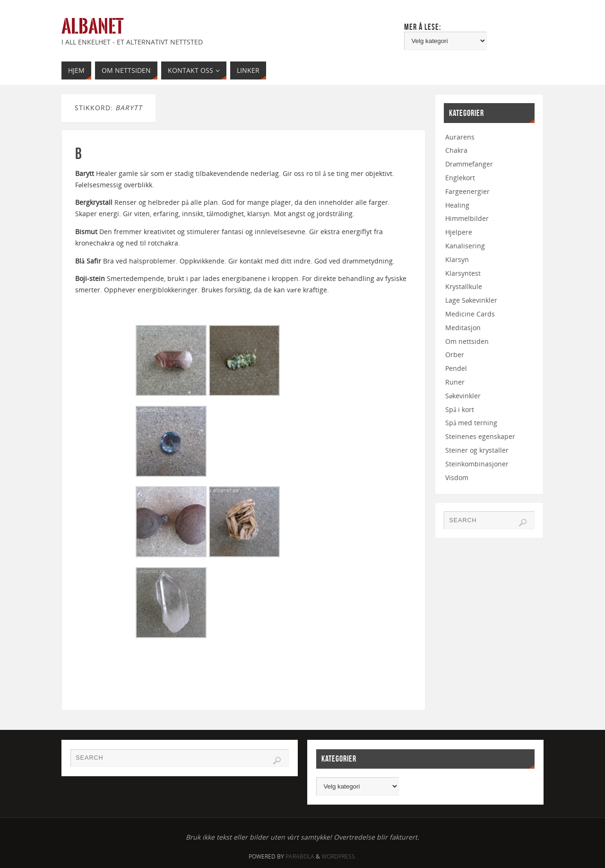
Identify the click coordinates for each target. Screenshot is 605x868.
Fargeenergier (467, 191)
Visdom (457, 478)
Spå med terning (471, 423)
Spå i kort (460, 409)
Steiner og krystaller (477, 450)
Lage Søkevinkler (471, 300)
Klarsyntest (463, 273)
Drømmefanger (469, 164)
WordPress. (339, 856)
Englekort (460, 178)
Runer (455, 382)
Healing (457, 205)
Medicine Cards (470, 314)
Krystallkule (464, 286)
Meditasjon (463, 328)
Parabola (300, 856)
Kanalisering (465, 246)
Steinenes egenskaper (480, 436)
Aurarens (460, 137)
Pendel (456, 368)
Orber (455, 355)
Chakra (456, 150)
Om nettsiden (467, 341)
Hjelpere (459, 232)
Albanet (92, 26)
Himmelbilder (467, 218)
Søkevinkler (463, 396)
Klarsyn (457, 259)
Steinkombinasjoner (477, 464)
